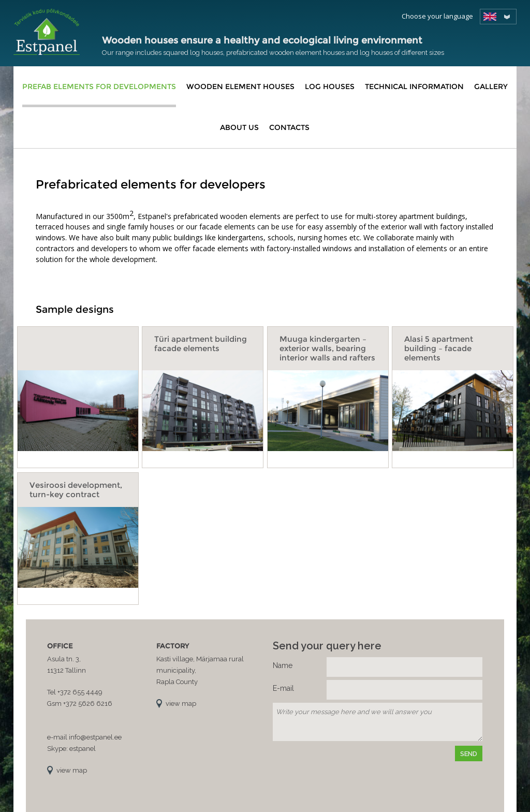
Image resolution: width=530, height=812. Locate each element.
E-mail (283, 688)
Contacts (289, 127)
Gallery (491, 86)
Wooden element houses (240, 86)
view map (72, 770)
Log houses (330, 86)
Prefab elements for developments (99, 86)
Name (283, 665)
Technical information (414, 86)
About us (239, 127)
